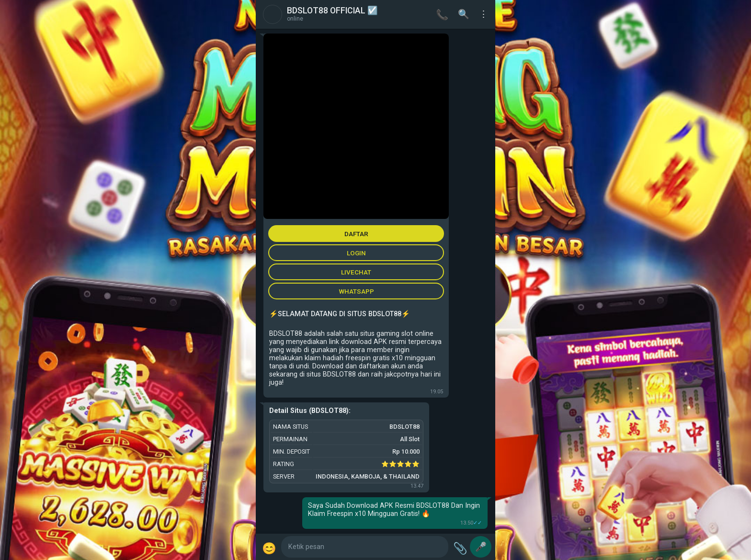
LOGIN (356, 253)
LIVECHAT (356, 272)
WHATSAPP (356, 291)
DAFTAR (356, 234)
